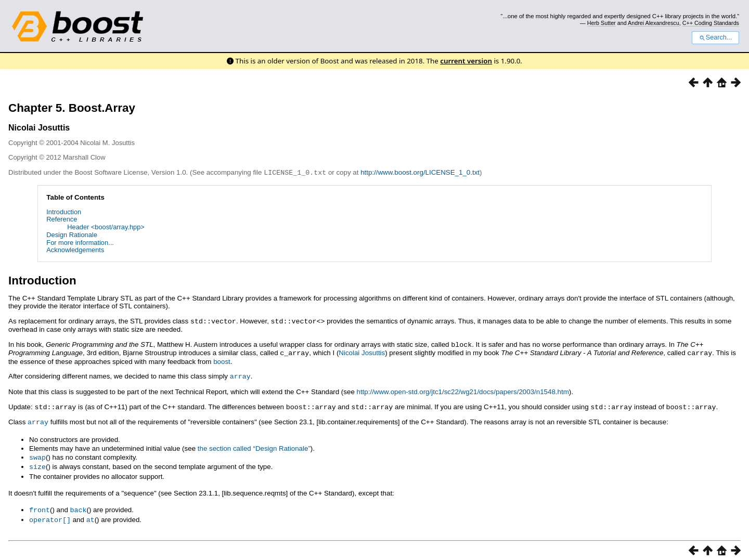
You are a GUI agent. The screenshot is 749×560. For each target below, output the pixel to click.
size (37, 462)
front (40, 505)
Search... (715, 37)
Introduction (64, 211)
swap (37, 453)
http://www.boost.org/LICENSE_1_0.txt (420, 172)
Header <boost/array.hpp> (106, 226)
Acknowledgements (75, 249)
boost (222, 360)
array (240, 374)
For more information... (80, 242)
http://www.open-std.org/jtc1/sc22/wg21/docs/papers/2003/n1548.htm (463, 389)
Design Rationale (72, 234)
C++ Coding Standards (711, 23)
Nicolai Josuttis (362, 351)
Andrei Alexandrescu (654, 23)
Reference (62, 219)
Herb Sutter (602, 23)
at (91, 514)
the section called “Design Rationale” (254, 445)
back (79, 505)
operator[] (50, 514)
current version (466, 61)
